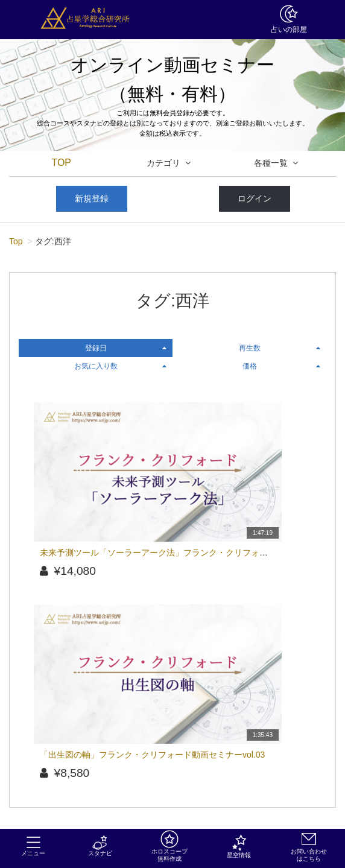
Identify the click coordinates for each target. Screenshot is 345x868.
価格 (282, 366)
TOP (61, 163)
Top (16, 241)
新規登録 (92, 198)
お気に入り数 (121, 366)
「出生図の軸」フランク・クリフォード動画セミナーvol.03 (152, 755)
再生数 (280, 348)
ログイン (255, 198)
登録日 (126, 348)
